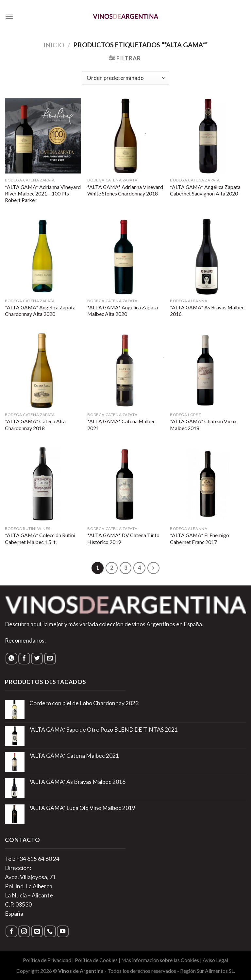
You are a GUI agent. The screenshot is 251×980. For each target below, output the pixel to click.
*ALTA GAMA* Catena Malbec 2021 (121, 425)
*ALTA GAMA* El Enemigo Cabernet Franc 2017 (200, 538)
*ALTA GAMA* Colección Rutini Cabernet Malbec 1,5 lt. (40, 538)
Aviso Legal (215, 960)
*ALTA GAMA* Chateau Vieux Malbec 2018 (203, 425)
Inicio (54, 45)
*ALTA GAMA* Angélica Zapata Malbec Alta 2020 (123, 311)
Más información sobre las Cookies (160, 960)
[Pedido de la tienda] (125, 78)
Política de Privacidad (47, 960)
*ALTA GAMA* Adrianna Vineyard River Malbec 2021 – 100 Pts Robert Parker (43, 194)
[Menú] (9, 16)
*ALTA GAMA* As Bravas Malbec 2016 (207, 311)
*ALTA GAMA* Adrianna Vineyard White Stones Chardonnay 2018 (125, 190)
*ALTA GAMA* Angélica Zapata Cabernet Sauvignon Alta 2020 (205, 190)
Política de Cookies (96, 960)
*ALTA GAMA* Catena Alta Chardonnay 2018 (35, 425)
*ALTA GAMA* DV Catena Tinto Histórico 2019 (123, 538)
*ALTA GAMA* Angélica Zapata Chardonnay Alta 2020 (40, 311)
